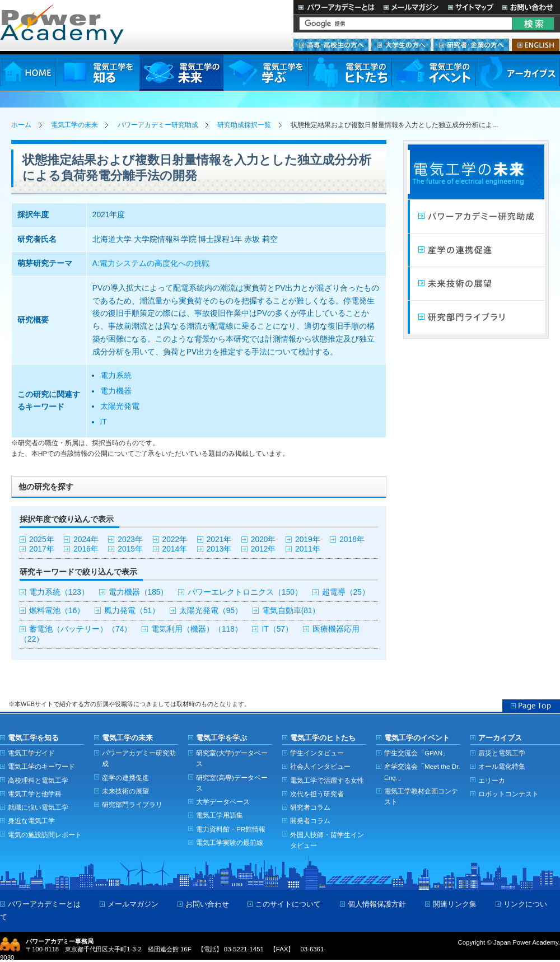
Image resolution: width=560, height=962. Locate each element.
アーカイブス (518, 73)
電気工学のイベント (434, 73)
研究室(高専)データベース (232, 783)
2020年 (263, 540)
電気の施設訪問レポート (45, 835)
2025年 (42, 540)
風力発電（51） (132, 611)
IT (104, 422)
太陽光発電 (120, 406)
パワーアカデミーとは (336, 7)
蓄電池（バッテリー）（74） (80, 629)
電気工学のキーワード (41, 766)
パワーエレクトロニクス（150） (245, 592)
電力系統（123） (59, 592)
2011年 (308, 549)
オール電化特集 (502, 766)
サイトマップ (470, 7)
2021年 (219, 540)
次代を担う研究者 (317, 794)
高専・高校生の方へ (331, 45)
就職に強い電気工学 (38, 807)
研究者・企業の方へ (471, 45)
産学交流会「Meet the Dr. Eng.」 (422, 772)
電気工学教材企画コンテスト (421, 796)
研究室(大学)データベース (232, 758)
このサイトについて (288, 904)
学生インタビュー (317, 753)
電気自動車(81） (291, 611)
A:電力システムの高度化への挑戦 (151, 263)
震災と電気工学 (502, 753)
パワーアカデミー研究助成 (158, 125)
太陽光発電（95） (211, 611)
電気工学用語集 (220, 815)
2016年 (86, 549)
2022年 (175, 540)
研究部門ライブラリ (476, 317)
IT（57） (277, 629)
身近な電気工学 (31, 821)
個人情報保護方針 (377, 904)
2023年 (130, 540)
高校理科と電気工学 (38, 780)
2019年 (308, 540)
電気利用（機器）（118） (197, 629)
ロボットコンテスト (508, 794)
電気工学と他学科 (35, 794)
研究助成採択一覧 (244, 125)
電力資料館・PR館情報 (231, 829)
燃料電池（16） (57, 611)
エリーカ (492, 780)
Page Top (531, 706)
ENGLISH (536, 45)
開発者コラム (310, 821)
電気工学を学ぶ (265, 73)
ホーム (21, 125)
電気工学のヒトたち (349, 73)
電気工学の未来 (181, 73)
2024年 (86, 540)
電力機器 (116, 391)
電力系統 (116, 375)
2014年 (175, 549)
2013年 (219, 549)
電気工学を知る (97, 73)
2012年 (263, 549)
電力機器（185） (139, 592)
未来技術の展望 (476, 284)
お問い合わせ (529, 7)
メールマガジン (411, 7)
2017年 (42, 549)
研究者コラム (310, 807)
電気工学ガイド (31, 753)
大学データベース (223, 802)
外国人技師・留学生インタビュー (327, 840)
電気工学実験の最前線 (230, 842)
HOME (28, 73)
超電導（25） (346, 592)
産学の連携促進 (125, 777)
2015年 (130, 549)
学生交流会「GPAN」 (417, 753)
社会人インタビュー (320, 766)
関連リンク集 (455, 904)
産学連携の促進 (476, 250)
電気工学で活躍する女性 (327, 780)
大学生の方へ (401, 45)
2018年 (352, 540)
